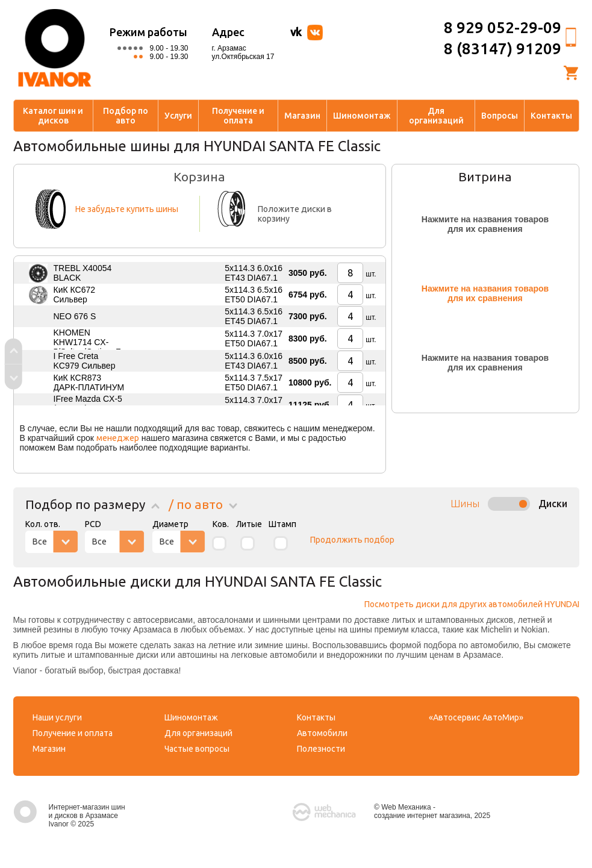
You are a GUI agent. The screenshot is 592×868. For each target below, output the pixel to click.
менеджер (118, 438)
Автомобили (322, 733)
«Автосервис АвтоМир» (476, 717)
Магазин (302, 116)
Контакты (551, 116)
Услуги (178, 116)
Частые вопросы (197, 749)
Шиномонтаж (362, 116)
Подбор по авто (126, 116)
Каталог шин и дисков (53, 116)
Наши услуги (57, 717)
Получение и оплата (238, 116)
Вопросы (500, 116)
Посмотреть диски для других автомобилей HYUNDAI (472, 604)
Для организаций (436, 116)
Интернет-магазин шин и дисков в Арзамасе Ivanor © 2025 (69, 816)
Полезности (321, 749)
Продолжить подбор (352, 540)
